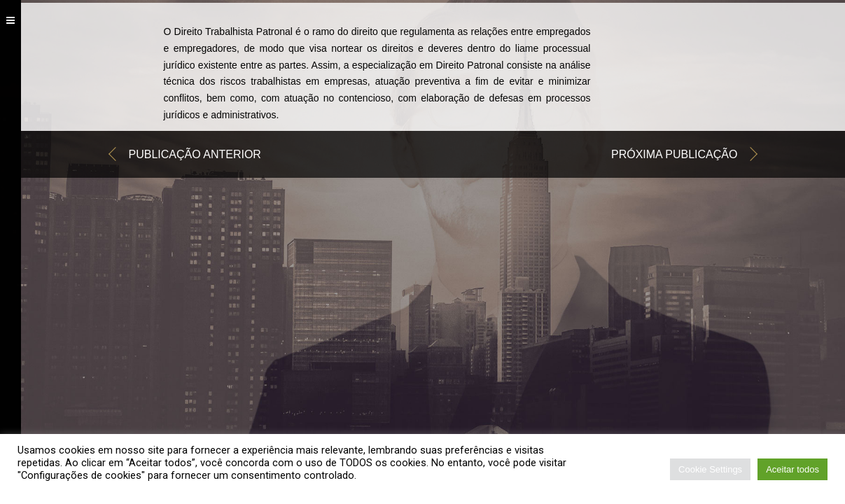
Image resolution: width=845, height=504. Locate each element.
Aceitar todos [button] (792, 469)
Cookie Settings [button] (710, 469)
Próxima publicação (675, 156)
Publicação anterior (195, 156)
